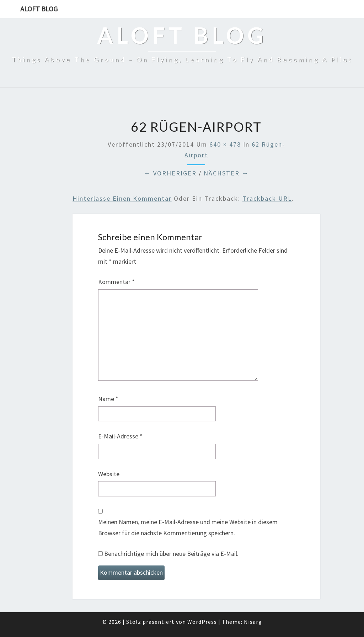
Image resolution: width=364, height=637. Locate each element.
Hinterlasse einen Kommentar (122, 198)
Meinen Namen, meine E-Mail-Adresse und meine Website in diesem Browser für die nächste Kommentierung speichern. (188, 527)
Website (109, 474)
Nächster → (226, 173)
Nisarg (253, 622)
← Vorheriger (170, 173)
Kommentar (116, 282)
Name (108, 399)
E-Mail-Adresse (120, 436)
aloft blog (39, 9)
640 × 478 (225, 144)
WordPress (202, 622)
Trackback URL (267, 198)
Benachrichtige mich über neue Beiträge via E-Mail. (171, 554)
